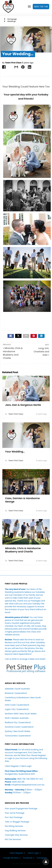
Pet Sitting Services (14, 826)
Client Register (12, 766)
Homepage (12, 19)
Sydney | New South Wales (18, 731)
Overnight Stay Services (16, 835)
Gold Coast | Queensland (17, 705)
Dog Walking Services (15, 831)
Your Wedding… (15, 452)
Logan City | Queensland (17, 709)
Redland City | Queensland (18, 722)
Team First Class (13, 63)
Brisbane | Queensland (16, 693)
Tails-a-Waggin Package (17, 822)
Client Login (26, 766)
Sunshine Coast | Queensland (19, 727)
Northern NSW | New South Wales (21, 714)
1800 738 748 (41, 7)
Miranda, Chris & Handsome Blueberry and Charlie (23, 550)
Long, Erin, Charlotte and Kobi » (41, 352)
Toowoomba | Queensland (18, 736)
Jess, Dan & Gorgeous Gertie (23, 405)
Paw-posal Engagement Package (21, 809)
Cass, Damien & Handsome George (22, 500)
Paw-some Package (15, 813)
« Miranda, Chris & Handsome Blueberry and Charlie (13, 353)
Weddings (12, 21)
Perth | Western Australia (17, 718)
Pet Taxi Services (13, 839)
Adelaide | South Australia (17, 689)
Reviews (9, 642)
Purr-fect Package (14, 817)
